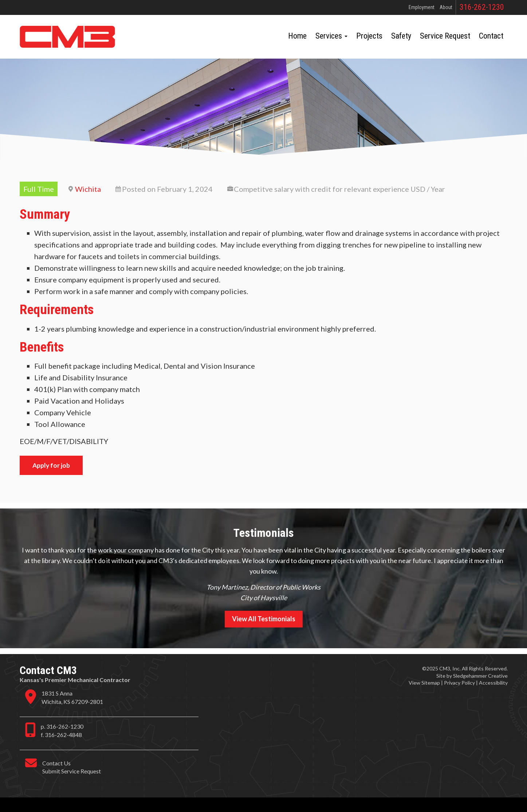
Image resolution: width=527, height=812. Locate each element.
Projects (369, 36)
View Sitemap (424, 683)
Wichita (88, 189)
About (446, 7)
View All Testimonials (264, 619)
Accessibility (493, 683)
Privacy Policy (459, 683)
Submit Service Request (72, 771)
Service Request (445, 36)
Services (331, 36)
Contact (491, 36)
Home (297, 36)
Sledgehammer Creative (480, 676)
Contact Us (56, 763)
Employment (422, 7)
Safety (401, 36)
